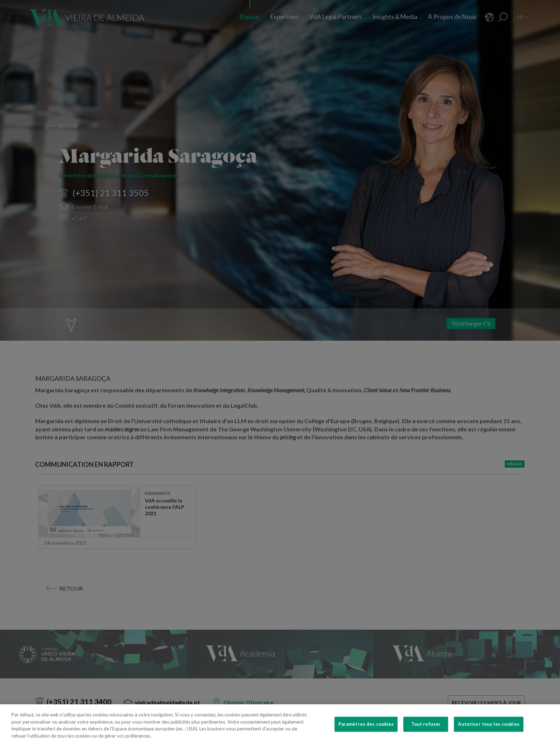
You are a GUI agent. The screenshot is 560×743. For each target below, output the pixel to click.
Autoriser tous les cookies (488, 729)
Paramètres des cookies (366, 729)
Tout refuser (426, 729)
